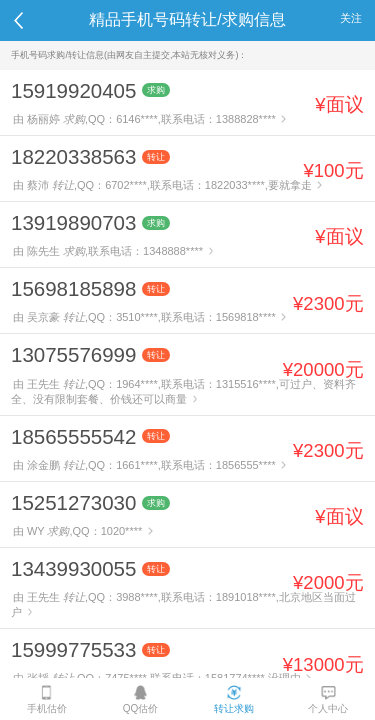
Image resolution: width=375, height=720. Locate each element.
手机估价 (47, 699)
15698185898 (73, 288)
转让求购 (234, 699)
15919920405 (73, 90)
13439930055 (73, 568)
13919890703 (73, 222)
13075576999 (73, 354)
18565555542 (73, 436)
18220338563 (73, 156)
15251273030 (73, 502)
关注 (351, 18)
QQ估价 (141, 699)
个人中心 (328, 699)
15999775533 (73, 649)
